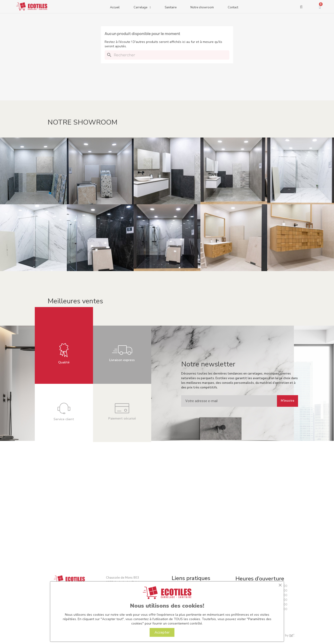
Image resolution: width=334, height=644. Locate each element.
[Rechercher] (167, 55)
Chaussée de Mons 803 (122, 578)
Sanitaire (171, 7)
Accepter (162, 632)
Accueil (115, 7)
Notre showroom (202, 7)
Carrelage (142, 8)
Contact (233, 7)
